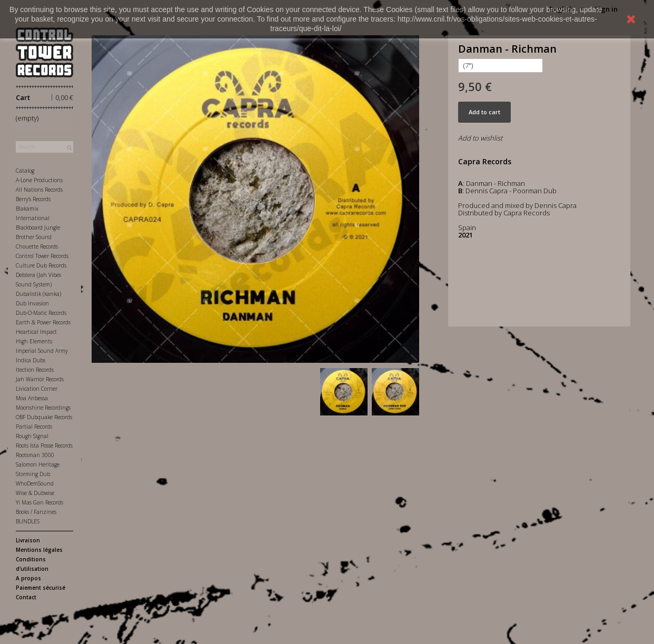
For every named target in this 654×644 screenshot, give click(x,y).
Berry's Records (33, 199)
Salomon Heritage (38, 464)
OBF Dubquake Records (44, 417)
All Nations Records (39, 190)
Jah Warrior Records (40, 379)
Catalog (25, 171)
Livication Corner (37, 389)
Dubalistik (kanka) (38, 294)
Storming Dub (33, 474)
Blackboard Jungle (38, 227)
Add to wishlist (480, 138)
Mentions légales (39, 550)
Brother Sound (34, 237)
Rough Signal (32, 436)
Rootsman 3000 (35, 455)
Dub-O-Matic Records (41, 313)
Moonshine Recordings (43, 408)
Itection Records (35, 370)
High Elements (34, 341)
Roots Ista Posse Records (44, 445)
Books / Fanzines (36, 512)
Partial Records (34, 427)
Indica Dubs (31, 360)
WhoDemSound (35, 483)
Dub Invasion (32, 303)
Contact (26, 597)
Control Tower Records (42, 256)
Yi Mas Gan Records (39, 502)
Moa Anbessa (32, 398)
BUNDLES (28, 521)
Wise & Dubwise (35, 493)
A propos (28, 578)
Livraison (28, 540)
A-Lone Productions (39, 180)
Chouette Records (37, 246)
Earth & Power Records (43, 322)
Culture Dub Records (41, 265)
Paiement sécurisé (41, 588)
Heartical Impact (36, 332)
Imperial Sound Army (42, 351)
